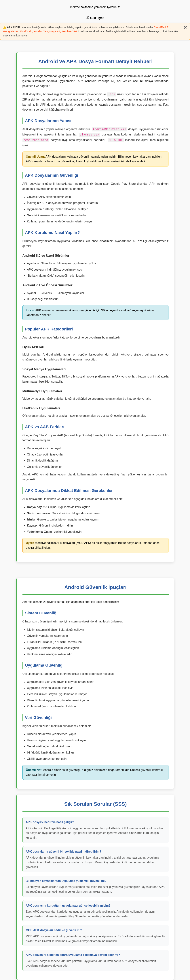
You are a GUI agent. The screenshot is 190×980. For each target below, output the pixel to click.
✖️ (185, 27)
